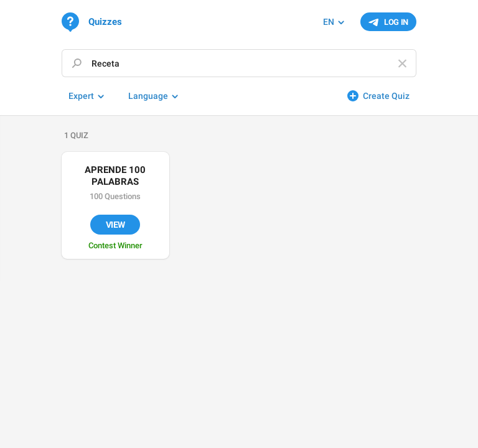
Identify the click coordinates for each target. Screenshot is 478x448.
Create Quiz (386, 96)
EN (329, 22)
